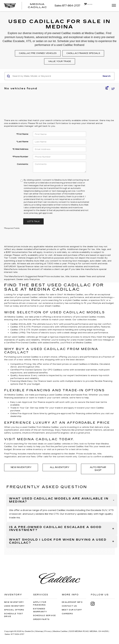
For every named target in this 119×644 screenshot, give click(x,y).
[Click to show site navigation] (113, 6)
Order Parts (41, 619)
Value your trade (60, 61)
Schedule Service (45, 616)
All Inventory (60, 467)
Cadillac (79, 295)
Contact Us (69, 606)
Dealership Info (72, 602)
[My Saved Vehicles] (88, 4)
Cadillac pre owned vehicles (38, 53)
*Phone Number (20, 157)
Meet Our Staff (72, 610)
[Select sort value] (112, 89)
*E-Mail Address (20, 149)
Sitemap (39, 631)
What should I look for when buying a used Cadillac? (58, 541)
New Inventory (21, 467)
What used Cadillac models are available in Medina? (59, 500)
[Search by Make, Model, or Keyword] (56, 76)
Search (107, 76)
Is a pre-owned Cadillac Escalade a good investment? (55, 529)
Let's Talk (33, 221)
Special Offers (14, 610)
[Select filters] (107, 89)
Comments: (23, 164)
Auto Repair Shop (98, 469)
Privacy (48, 631)
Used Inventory (14, 606)
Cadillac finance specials (83, 53)
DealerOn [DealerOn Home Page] (29, 631)
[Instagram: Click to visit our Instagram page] (94, 604)
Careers (67, 614)
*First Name (22, 134)
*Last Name (22, 142)
